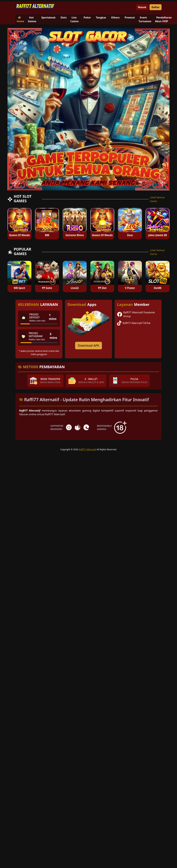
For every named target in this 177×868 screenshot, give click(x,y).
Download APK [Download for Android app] (88, 345)
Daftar (156, 7)
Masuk (142, 7)
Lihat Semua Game (157, 199)
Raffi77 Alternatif (87, 449)
